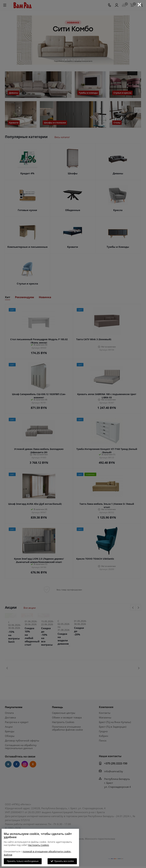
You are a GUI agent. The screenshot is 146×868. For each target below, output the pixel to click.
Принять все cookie (62, 861)
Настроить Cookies (39, 845)
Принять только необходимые (23, 861)
